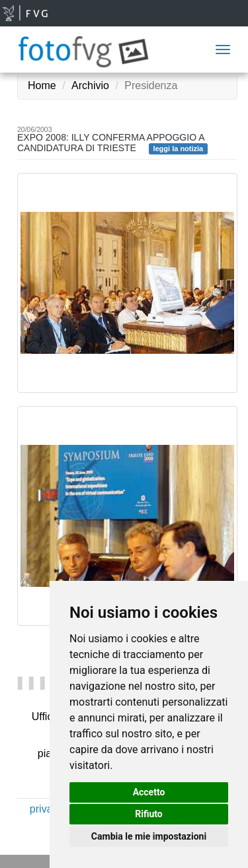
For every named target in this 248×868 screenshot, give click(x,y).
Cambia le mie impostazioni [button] (149, 836)
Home (42, 85)
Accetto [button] (149, 792)
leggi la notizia (178, 149)
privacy (47, 809)
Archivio (90, 85)
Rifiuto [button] (149, 814)
